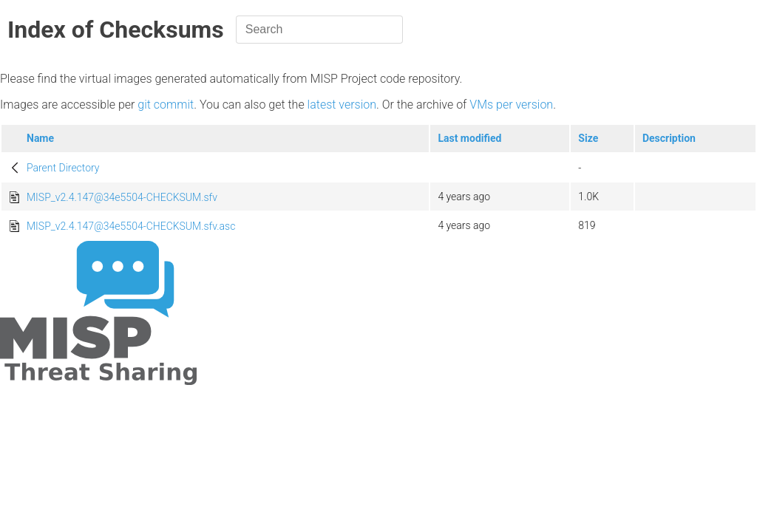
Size (588, 138)
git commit (166, 105)
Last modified (469, 138)
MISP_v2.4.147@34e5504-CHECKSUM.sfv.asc (131, 226)
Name (40, 138)
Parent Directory (63, 168)
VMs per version (511, 105)
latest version (342, 105)
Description (669, 138)
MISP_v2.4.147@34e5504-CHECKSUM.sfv (122, 197)
